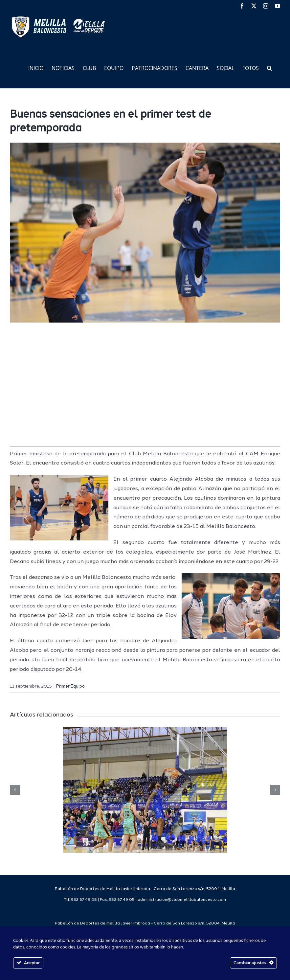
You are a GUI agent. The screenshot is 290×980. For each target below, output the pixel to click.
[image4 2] (145, 233)
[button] (269, 68)
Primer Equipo (70, 686)
